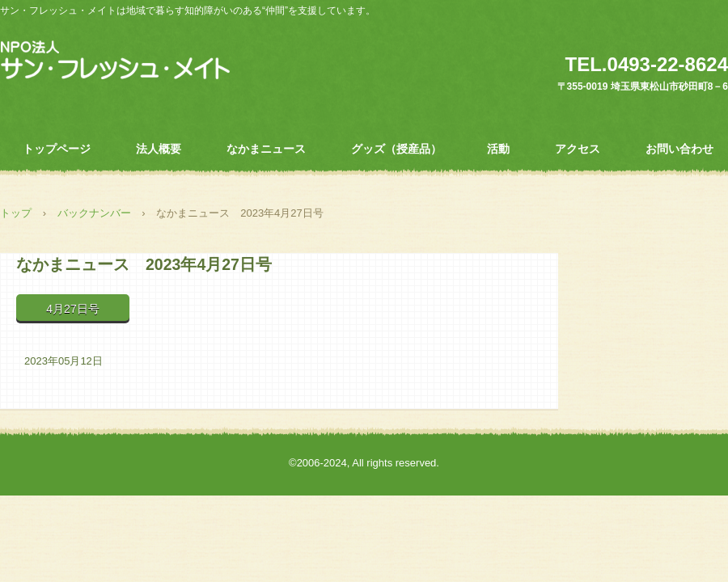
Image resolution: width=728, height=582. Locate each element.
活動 (498, 149)
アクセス (578, 149)
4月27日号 (72, 309)
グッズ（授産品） (396, 149)
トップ (16, 213)
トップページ (57, 149)
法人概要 (159, 149)
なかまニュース (266, 149)
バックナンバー (94, 213)
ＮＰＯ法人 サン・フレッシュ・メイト (115, 61)
